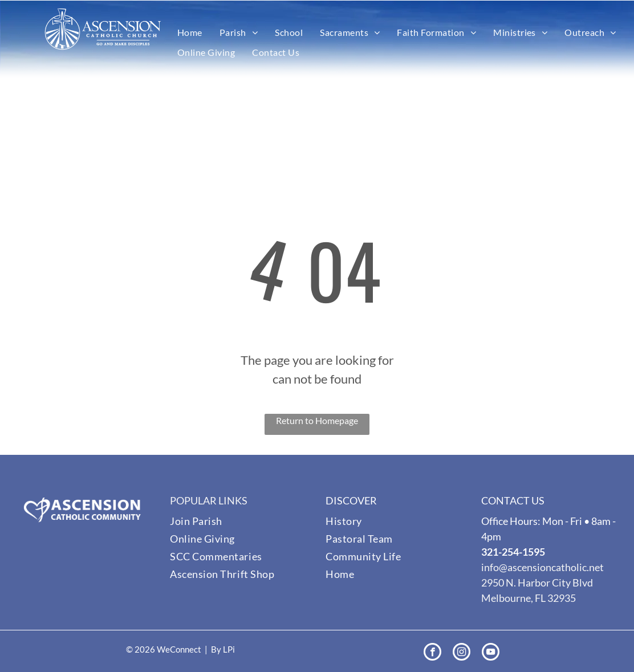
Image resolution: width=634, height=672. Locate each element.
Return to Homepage (317, 420)
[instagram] (462, 653)
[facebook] (432, 653)
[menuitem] (190, 32)
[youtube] (491, 653)
